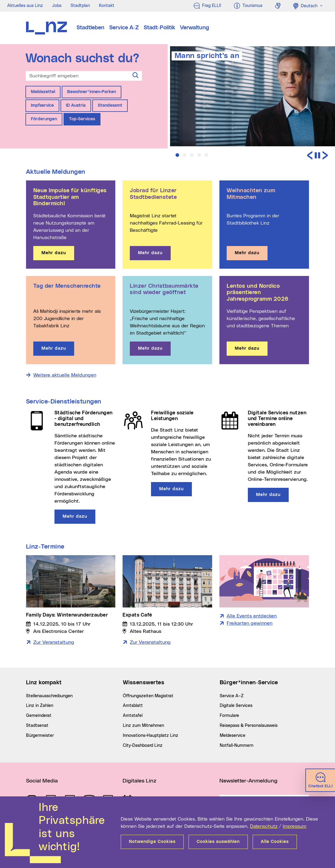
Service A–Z (232, 696)
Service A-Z (124, 28)
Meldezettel (43, 92)
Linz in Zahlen (40, 706)
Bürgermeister (40, 736)
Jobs (57, 6)
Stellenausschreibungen (49, 696)
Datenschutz (264, 826)
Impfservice (42, 105)
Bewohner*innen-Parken (92, 92)
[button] (177, 155)
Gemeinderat (39, 716)
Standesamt (110, 105)
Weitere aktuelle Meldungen (65, 375)
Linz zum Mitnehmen (143, 726)
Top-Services (82, 119)
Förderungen (44, 119)
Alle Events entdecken (252, 616)
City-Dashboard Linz (143, 746)
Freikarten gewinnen (250, 623)
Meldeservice (233, 736)
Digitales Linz (140, 781)
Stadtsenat (37, 726)
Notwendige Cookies (152, 842)
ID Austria (76, 105)
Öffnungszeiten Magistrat (148, 696)
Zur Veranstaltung (54, 642)
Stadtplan (80, 6)
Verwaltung (195, 28)
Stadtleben (90, 28)
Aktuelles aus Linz (25, 6)
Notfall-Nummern (236, 746)
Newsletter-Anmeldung (248, 781)
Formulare (229, 716)
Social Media (42, 781)
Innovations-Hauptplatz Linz (151, 736)
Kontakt (107, 6)
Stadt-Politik (159, 28)
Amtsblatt (133, 706)
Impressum (294, 826)
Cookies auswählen (218, 842)
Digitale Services (236, 706)
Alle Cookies (275, 842)
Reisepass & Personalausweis (249, 726)
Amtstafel (133, 716)
